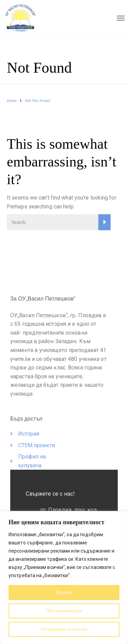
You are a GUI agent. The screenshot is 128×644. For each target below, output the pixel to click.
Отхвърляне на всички (64, 629)
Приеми (64, 592)
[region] (64, 577)
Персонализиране (64, 611)
